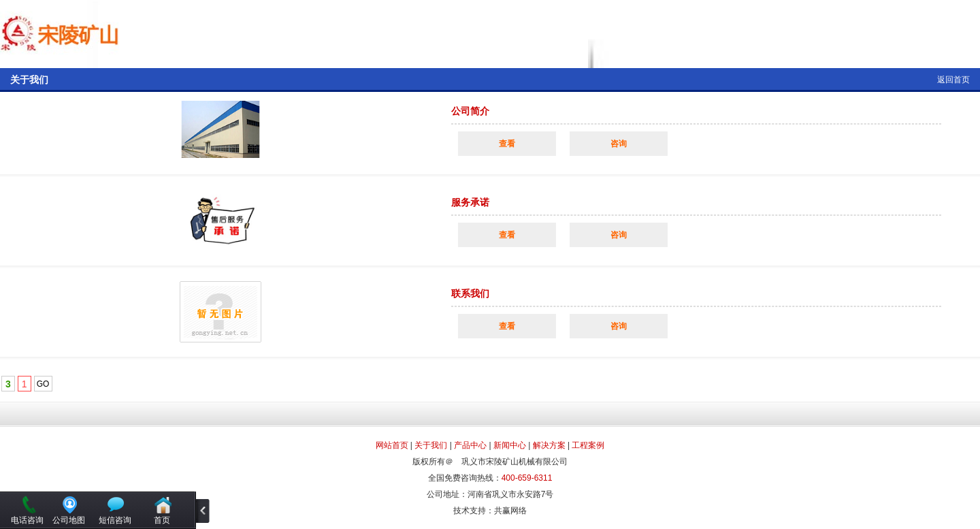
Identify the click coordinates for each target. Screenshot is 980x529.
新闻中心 (510, 445)
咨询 (619, 144)
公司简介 (470, 111)
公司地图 (69, 520)
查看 (507, 144)
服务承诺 (470, 202)
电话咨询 (27, 520)
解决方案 (549, 445)
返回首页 (953, 80)
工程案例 (588, 445)
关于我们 (431, 445)
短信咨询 (115, 520)
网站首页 (392, 445)
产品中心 (470, 445)
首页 (162, 520)
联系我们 (470, 293)
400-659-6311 (527, 478)
